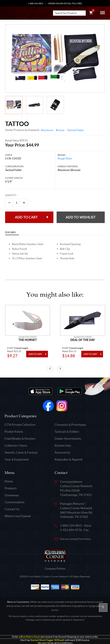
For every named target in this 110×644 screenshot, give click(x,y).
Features (10, 232)
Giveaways (12, 495)
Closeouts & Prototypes (70, 425)
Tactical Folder (75, 130)
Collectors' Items (16, 445)
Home (9, 481)
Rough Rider (65, 158)
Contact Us (12, 509)
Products (11, 488)
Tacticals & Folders (67, 432)
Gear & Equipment (17, 459)
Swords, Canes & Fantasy (21, 452)
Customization (14, 502)
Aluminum (47, 130)
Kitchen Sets (63, 445)
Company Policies (55, 569)
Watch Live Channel (18, 516)
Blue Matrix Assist (30, 637)
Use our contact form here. (75, 539)
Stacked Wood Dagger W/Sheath (47, 640)
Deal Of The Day (83, 340)
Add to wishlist (81, 217)
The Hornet (28, 340)
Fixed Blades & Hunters (20, 439)
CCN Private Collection (20, 425)
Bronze (60, 130)
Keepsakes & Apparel (68, 459)
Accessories (62, 452)
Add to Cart (26, 217)
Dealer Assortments (68, 439)
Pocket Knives (14, 432)
